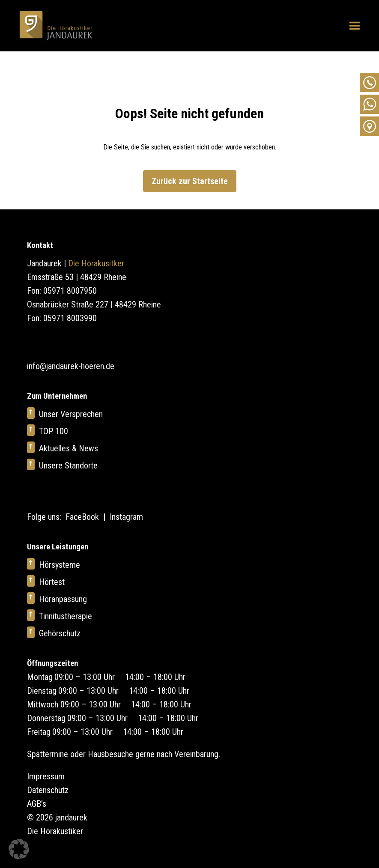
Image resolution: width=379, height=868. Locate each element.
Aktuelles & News (69, 448)
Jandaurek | (76, 263)
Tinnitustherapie (66, 616)
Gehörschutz (60, 633)
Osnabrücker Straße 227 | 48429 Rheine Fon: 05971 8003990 (94, 311)
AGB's (37, 804)
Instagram (126, 517)
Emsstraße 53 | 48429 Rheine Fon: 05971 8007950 (77, 284)
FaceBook (82, 517)
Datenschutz (48, 790)
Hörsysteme (60, 565)
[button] (19, 849)
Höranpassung (63, 599)
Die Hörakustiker (55, 831)
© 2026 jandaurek (57, 817)
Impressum (46, 776)
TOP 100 (54, 431)
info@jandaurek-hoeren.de (71, 366)
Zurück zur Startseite (190, 181)
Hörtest (52, 582)
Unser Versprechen (71, 414)
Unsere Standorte (68, 465)
